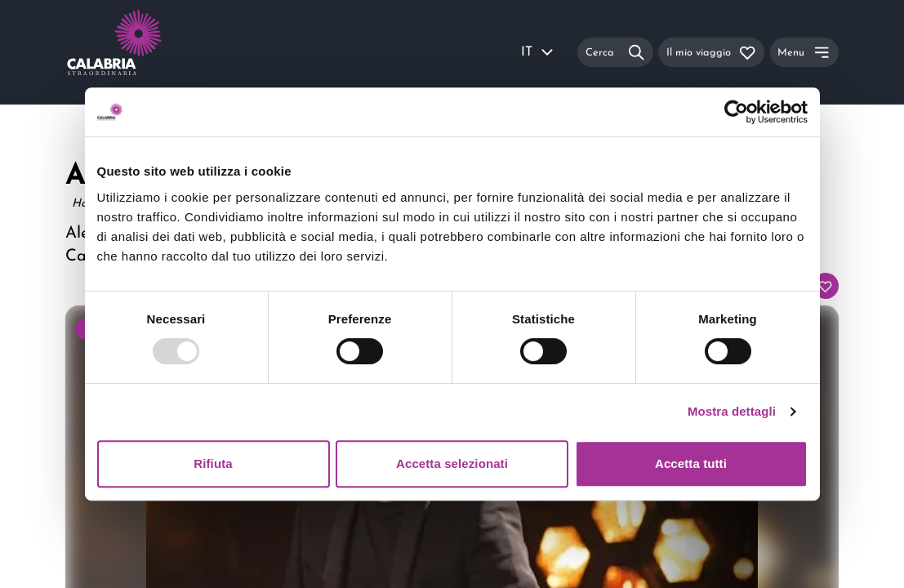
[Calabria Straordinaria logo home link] (145, 52)
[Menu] (804, 52)
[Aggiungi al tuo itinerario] (826, 286)
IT (538, 52)
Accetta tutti (691, 463)
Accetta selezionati (452, 463)
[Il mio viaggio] (711, 52)
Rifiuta (213, 463)
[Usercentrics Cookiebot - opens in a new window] (736, 112)
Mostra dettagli (732, 411)
